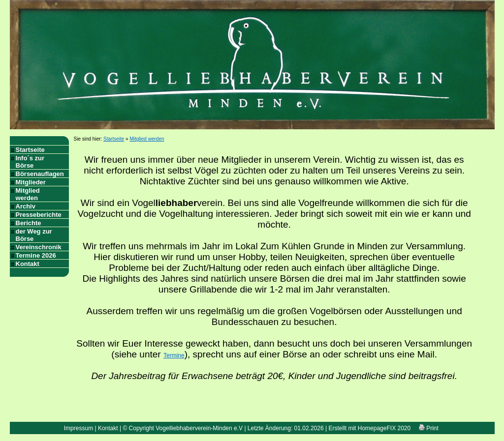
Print (429, 428)
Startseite (30, 150)
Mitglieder (31, 182)
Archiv (26, 206)
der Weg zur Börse (34, 235)
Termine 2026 (36, 255)
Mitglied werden (28, 194)
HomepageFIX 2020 (384, 428)
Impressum (79, 428)
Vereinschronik (39, 247)
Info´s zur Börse (30, 162)
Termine (174, 355)
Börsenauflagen (40, 174)
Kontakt (28, 264)
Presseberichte (39, 215)
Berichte (29, 223)
